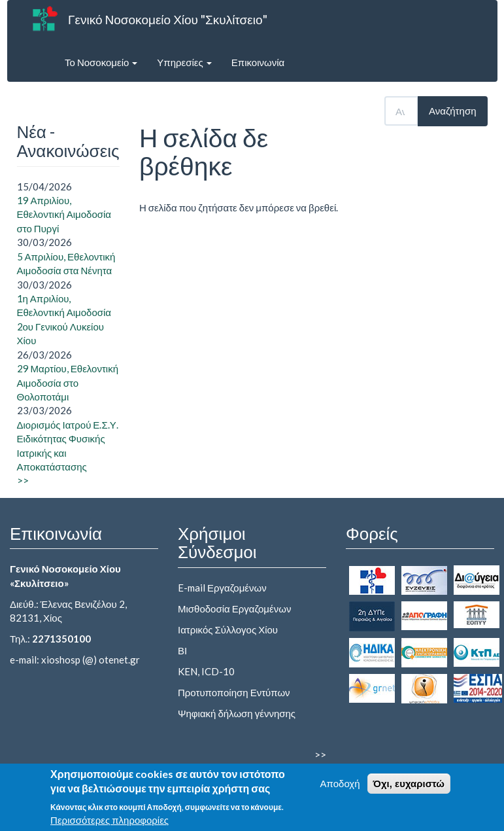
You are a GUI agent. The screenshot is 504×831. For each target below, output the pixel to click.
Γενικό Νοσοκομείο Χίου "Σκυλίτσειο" (168, 19)
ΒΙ (182, 650)
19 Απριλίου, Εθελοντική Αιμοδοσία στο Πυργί (64, 214)
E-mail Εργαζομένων (222, 588)
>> (23, 480)
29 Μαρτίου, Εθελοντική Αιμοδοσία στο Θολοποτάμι (68, 382)
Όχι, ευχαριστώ (409, 788)
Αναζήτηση (452, 111)
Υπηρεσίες (184, 62)
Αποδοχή (340, 788)
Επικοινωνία (258, 62)
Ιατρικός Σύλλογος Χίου (228, 629)
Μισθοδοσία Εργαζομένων (234, 609)
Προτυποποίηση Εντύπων (234, 692)
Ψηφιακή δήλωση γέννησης (237, 713)
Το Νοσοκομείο (101, 62)
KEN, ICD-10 (206, 671)
